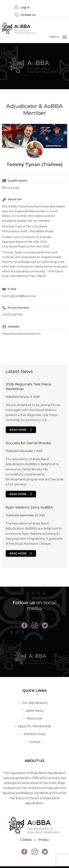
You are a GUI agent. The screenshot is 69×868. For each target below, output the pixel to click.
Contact (35, 742)
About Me (15, 199)
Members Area (34, 734)
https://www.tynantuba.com (21, 334)
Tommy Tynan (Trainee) (35, 164)
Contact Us (25, 15)
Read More (18, 430)
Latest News (34, 711)
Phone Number (19, 308)
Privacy (44, 840)
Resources (35, 718)
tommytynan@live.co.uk (19, 296)
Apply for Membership (34, 726)
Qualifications (17, 181)
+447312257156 (12, 315)
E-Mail (12, 289)
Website (14, 327)
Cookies (26, 840)
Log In (22, 7)
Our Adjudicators (35, 703)
